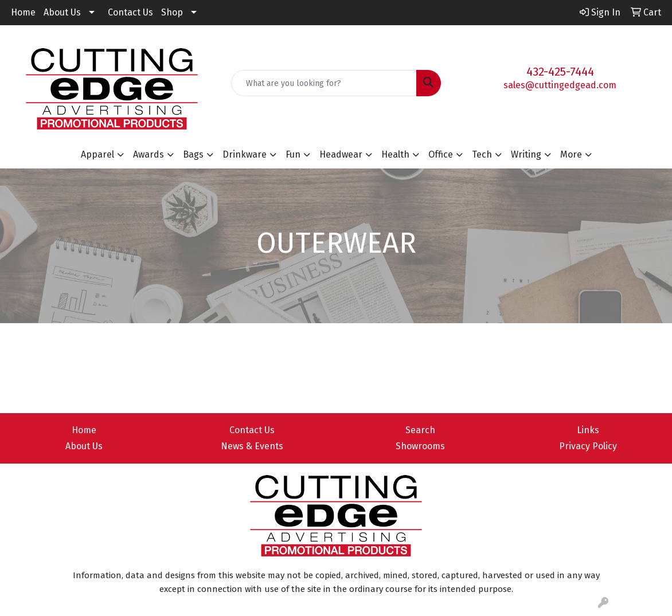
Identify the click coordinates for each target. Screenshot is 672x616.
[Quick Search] (324, 83)
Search (420, 430)
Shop (172, 12)
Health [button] (395, 154)
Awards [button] (149, 154)
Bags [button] (193, 154)
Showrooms (420, 446)
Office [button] (441, 154)
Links (588, 430)
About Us (62, 12)
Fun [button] (293, 154)
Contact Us (130, 12)
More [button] (571, 154)
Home (23, 12)
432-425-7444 (560, 72)
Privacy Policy (588, 446)
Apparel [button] (97, 154)
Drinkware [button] (245, 154)
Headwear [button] (341, 154)
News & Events (252, 446)
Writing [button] (526, 154)
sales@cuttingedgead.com (560, 85)
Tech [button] (482, 154)
